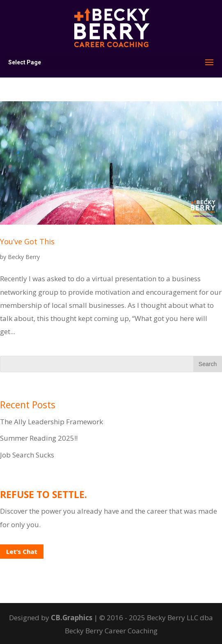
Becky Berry (24, 257)
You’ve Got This (27, 241)
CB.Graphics (72, 618)
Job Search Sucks (27, 455)
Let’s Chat (22, 551)
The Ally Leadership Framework (51, 422)
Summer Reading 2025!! (39, 438)
